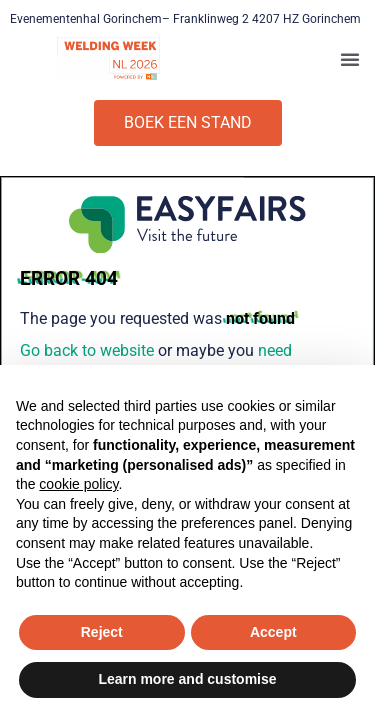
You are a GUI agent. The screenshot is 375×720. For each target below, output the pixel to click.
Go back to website (87, 350)
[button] (350, 59)
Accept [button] (273, 632)
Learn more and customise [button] (187, 679)
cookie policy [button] (78, 484)
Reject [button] (102, 632)
